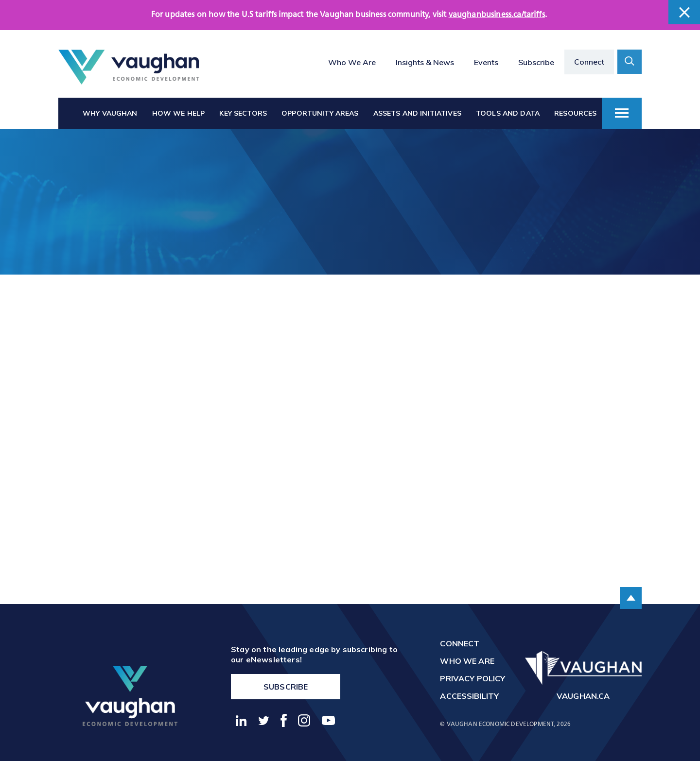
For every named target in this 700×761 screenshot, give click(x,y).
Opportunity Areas (320, 113)
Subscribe (536, 62)
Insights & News (425, 62)
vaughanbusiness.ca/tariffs (497, 15)
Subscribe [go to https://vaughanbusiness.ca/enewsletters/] (286, 687)
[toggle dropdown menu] (622, 113)
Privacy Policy (472, 678)
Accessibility (469, 696)
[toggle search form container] (630, 62)
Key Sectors (243, 113)
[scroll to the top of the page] (631, 598)
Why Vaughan (110, 113)
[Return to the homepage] (129, 67)
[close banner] (684, 12)
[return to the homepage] (130, 696)
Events (486, 62)
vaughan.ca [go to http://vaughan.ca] (583, 696)
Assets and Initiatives (417, 113)
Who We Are (352, 62)
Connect (589, 62)
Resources (575, 113)
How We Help (179, 113)
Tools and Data (508, 113)
